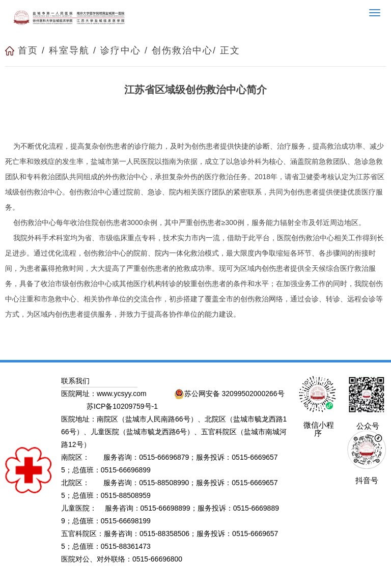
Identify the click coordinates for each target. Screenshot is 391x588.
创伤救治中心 (182, 50)
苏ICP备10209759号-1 (122, 406)
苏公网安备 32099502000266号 (229, 394)
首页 (28, 50)
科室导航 (69, 50)
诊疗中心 (121, 50)
